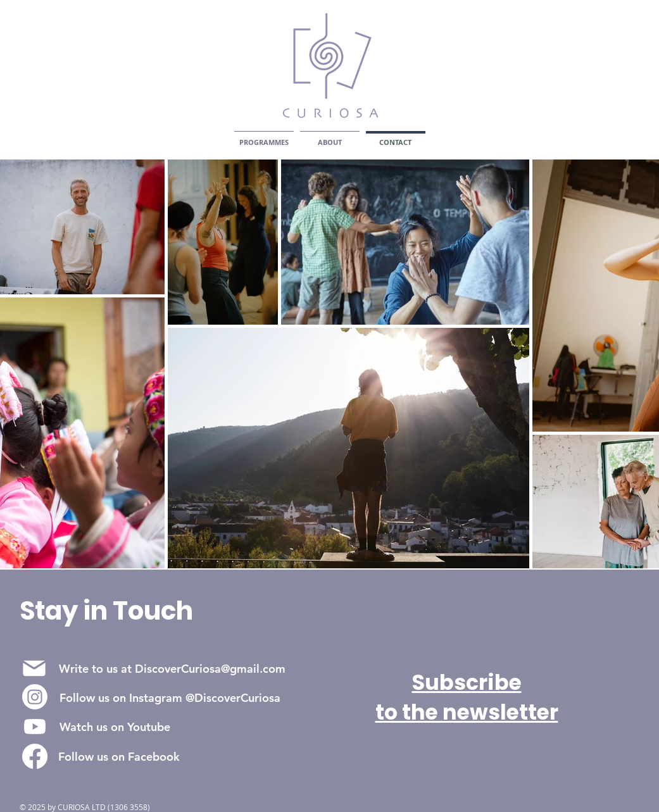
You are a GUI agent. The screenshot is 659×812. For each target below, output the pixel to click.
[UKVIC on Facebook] (35, 756)
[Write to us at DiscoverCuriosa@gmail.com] (172, 668)
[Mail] (35, 668)
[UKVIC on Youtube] (35, 727)
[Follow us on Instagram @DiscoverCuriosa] (170, 697)
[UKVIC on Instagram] (35, 697)
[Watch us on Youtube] (115, 727)
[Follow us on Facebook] (119, 756)
